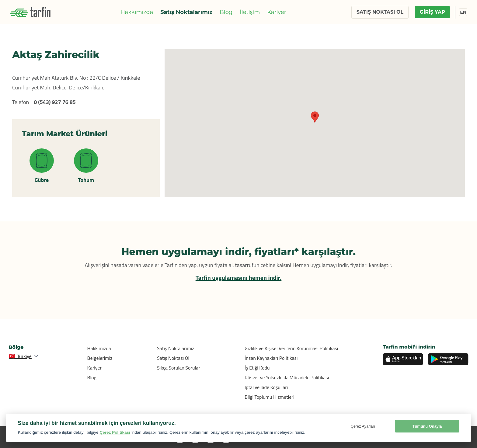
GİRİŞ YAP (432, 12)
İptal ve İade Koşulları (266, 387)
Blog (226, 12)
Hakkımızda (137, 12)
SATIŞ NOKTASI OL (380, 12)
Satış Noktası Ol (173, 358)
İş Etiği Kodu (257, 368)
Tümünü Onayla (427, 426)
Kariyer (277, 12)
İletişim (250, 12)
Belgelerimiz (100, 358)
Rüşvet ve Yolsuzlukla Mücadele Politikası (287, 377)
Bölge (16, 347)
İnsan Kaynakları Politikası (271, 358)
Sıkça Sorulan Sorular (179, 368)
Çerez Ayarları (363, 426)
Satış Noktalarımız (186, 12)
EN (463, 12)
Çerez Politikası (115, 432)
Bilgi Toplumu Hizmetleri (269, 397)
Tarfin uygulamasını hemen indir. (239, 278)
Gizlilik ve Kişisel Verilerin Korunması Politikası (291, 348)
